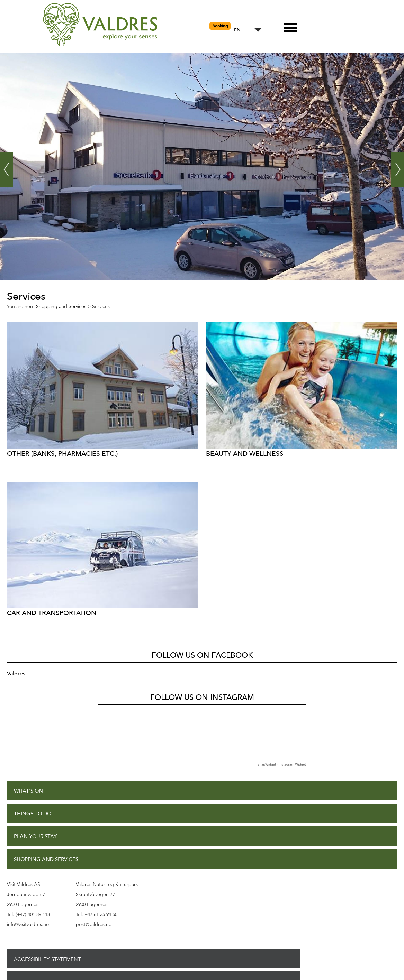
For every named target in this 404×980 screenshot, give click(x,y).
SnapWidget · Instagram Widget (282, 764)
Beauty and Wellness (245, 454)
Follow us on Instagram (202, 697)
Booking (220, 26)
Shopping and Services (46, 859)
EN (237, 30)
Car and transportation (52, 613)
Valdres (16, 674)
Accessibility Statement (47, 959)
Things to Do (33, 814)
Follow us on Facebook (202, 655)
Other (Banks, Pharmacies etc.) (62, 454)
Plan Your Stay (35, 837)
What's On (28, 791)
